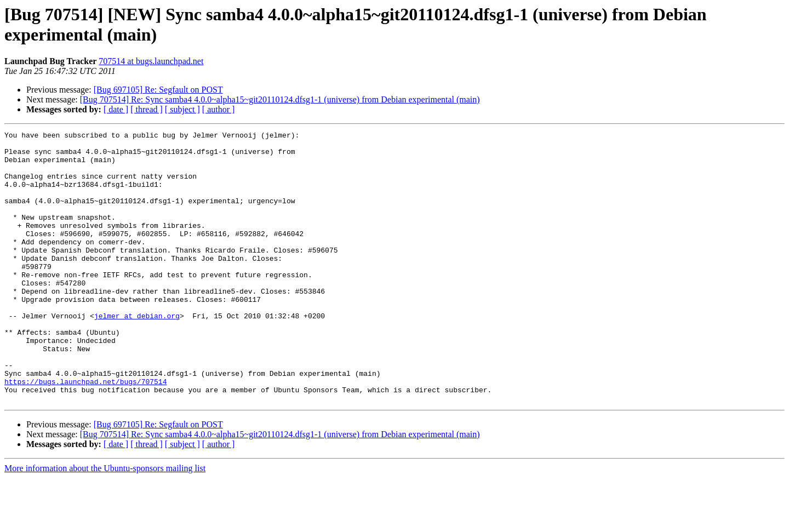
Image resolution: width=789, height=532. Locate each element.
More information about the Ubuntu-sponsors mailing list (105, 522)
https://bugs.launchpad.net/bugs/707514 (85, 432)
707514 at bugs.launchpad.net (151, 61)
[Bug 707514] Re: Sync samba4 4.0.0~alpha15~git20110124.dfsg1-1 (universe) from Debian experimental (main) (280, 99)
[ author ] (219, 109)
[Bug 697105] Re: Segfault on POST (158, 90)
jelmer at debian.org (137, 353)
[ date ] (116, 109)
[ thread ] (147, 109)
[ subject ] (182, 109)
